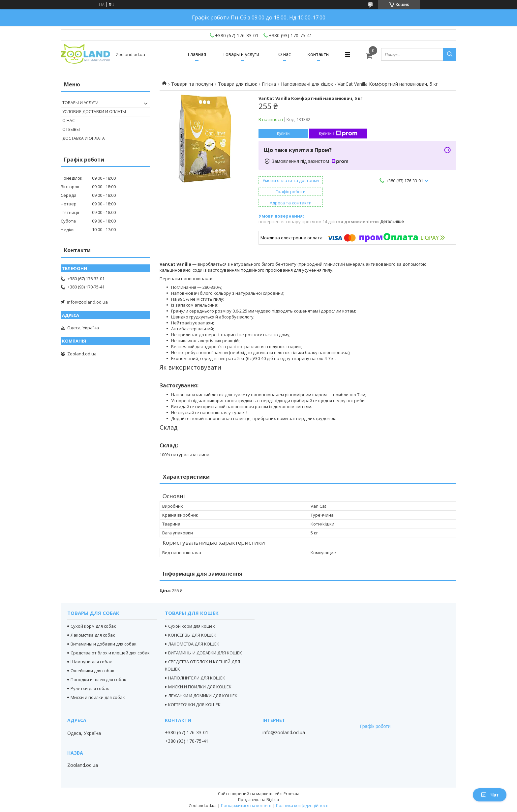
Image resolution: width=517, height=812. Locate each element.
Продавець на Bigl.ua (258, 800)
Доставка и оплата (84, 138)
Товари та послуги (192, 84)
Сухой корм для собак (93, 626)
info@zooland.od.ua (87, 302)
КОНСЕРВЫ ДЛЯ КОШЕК (192, 635)
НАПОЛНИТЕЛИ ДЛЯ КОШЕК (197, 678)
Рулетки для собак (90, 688)
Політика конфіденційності (302, 806)
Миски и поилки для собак (98, 697)
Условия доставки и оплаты (94, 112)
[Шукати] (450, 54)
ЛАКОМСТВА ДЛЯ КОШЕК (194, 644)
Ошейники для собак (92, 671)
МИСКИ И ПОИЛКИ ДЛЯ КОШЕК (200, 687)
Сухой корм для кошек (192, 626)
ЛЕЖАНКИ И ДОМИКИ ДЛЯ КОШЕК (203, 696)
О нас (285, 54)
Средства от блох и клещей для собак (110, 653)
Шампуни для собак (91, 662)
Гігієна (269, 84)
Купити (283, 134)
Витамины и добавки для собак (104, 644)
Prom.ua (291, 794)
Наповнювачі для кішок (307, 84)
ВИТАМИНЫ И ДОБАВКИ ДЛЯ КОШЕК (205, 653)
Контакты (318, 54)
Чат (490, 795)
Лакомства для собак (93, 635)
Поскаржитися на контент (246, 806)
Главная (197, 54)
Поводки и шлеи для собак (98, 679)
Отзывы (71, 129)
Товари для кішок (238, 84)
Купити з (338, 134)
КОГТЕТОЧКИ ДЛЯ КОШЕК (194, 705)
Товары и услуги (241, 54)
